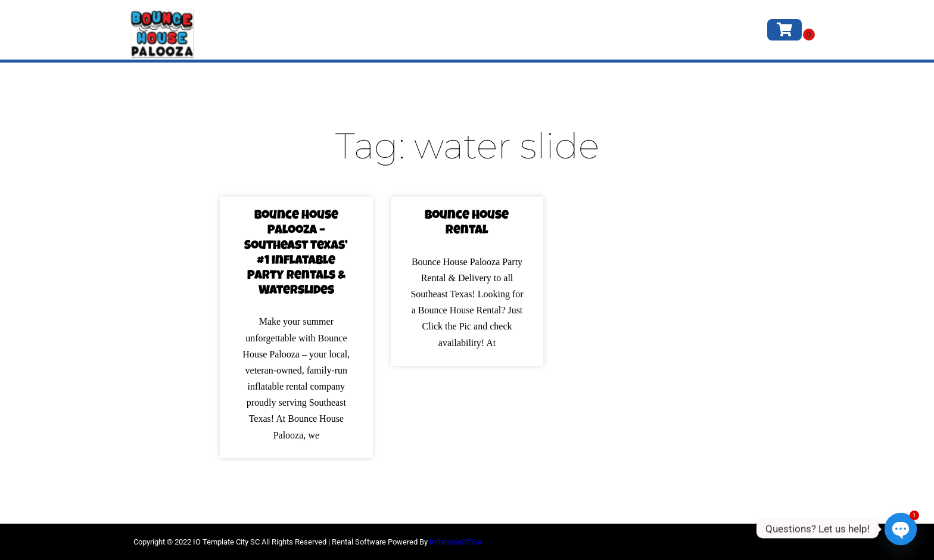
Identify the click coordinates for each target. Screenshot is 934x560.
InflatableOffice (455, 542)
